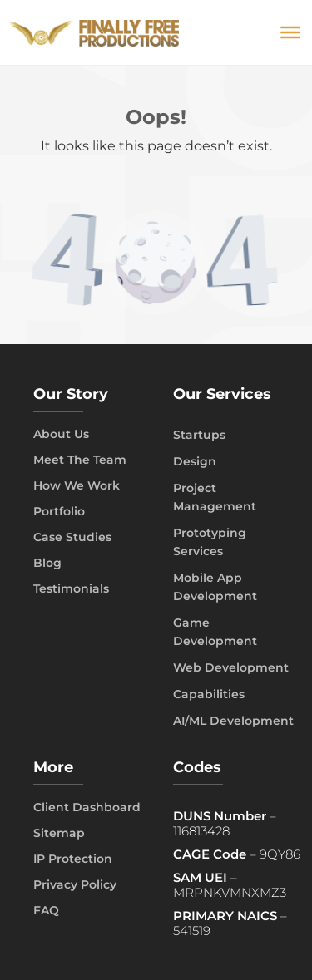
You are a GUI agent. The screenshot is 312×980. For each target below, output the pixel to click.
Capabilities (209, 694)
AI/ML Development (233, 721)
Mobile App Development (215, 587)
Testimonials (71, 588)
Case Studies (72, 537)
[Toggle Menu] (290, 32)
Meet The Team (80, 460)
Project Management (215, 497)
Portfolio (59, 511)
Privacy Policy (75, 884)
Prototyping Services (210, 542)
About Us (61, 434)
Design (195, 461)
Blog (47, 563)
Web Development (231, 667)
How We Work (77, 485)
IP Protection (73, 859)
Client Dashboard (87, 807)
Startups (199, 435)
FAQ (46, 910)
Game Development (215, 632)
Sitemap (59, 833)
